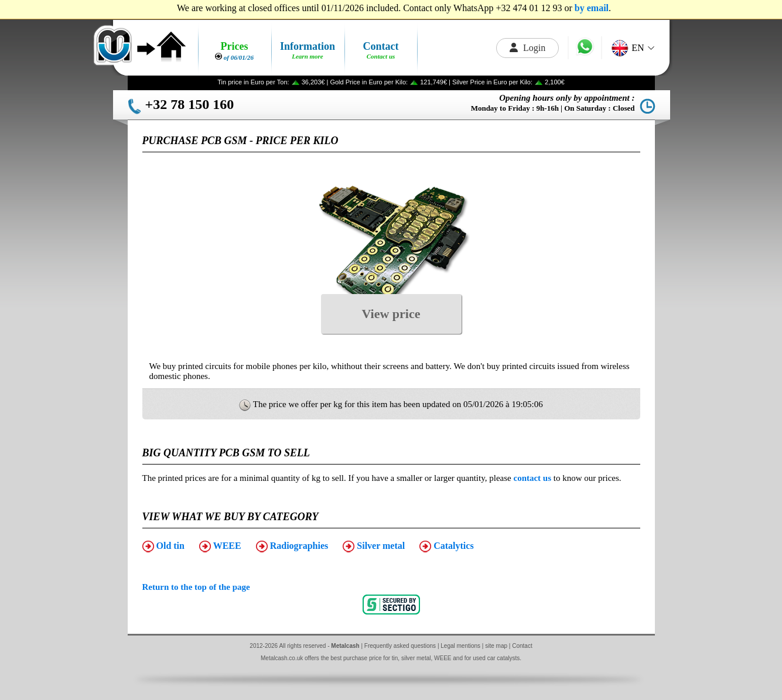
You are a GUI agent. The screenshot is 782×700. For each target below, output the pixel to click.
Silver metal (374, 547)
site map (496, 646)
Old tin (163, 547)
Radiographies (292, 547)
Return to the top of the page (196, 587)
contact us (532, 478)
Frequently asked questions (400, 646)
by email (592, 8)
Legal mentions (460, 646)
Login (527, 48)
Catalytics (446, 547)
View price (391, 314)
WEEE (220, 547)
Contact (522, 646)
